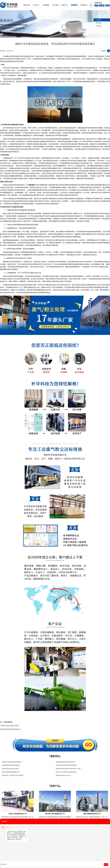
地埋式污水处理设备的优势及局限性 (66, 772)
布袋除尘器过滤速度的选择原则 (11, 765)
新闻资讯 (74, 5)
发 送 (106, 864)
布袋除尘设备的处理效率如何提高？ (12, 762)
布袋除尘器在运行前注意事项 (10, 769)
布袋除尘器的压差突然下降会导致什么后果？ (69, 769)
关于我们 (55, 5)
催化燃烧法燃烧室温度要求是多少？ (66, 762)
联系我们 (84, 5)
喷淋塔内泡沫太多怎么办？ (64, 775)
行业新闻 (98, 20)
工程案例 (46, 5)
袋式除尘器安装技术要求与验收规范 (66, 765)
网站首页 (27, 5)
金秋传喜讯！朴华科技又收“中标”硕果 (13, 775)
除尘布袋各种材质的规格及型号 (11, 772)
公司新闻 (98, 26)
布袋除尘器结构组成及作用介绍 (10, 729)
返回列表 (104, 51)
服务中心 (65, 5)
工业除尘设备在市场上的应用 (10, 726)
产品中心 (36, 5)
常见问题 (98, 23)
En (91, 5)
